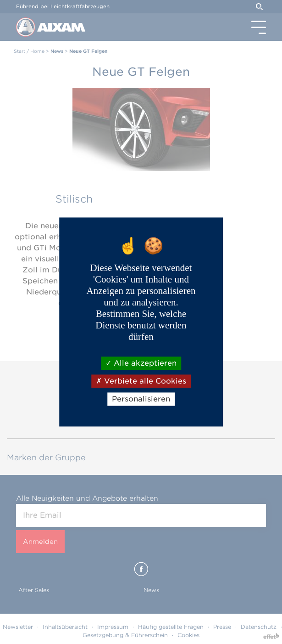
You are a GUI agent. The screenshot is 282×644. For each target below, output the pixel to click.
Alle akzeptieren (141, 363)
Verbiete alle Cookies (141, 381)
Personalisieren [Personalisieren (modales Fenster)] (141, 399)
